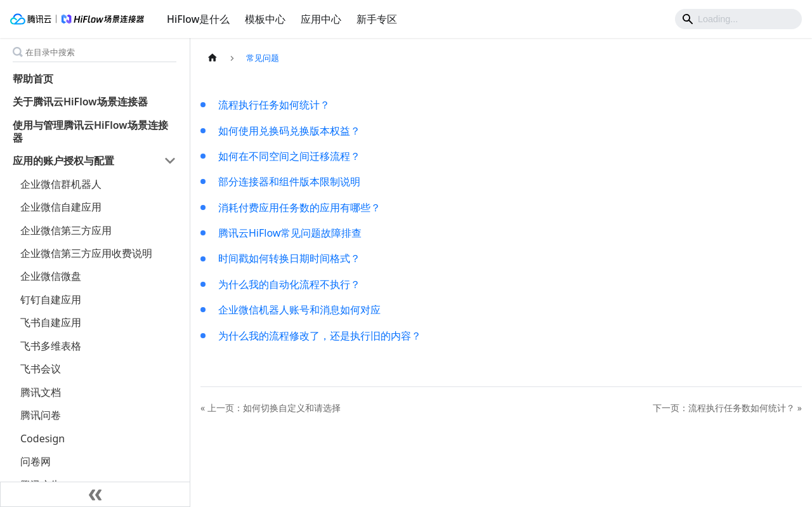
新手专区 (377, 19)
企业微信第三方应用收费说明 (86, 253)
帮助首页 (33, 79)
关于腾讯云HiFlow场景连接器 (80, 102)
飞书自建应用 (51, 322)
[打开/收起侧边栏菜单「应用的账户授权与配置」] (170, 161)
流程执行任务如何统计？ (274, 105)
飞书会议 (41, 369)
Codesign (43, 438)
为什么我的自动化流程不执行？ (289, 284)
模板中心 (265, 19)
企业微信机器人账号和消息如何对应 (299, 310)
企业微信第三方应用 (66, 230)
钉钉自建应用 (51, 300)
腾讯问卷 (41, 415)
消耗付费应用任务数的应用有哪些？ (299, 207)
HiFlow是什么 (198, 19)
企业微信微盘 (51, 276)
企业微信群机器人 (61, 184)
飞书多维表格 (51, 346)
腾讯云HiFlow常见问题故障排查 (290, 233)
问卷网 (36, 461)
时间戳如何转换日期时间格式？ (289, 258)
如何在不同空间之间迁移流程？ (289, 156)
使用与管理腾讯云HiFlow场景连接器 (90, 131)
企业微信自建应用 (61, 207)
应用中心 (321, 19)
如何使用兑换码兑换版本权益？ (289, 131)
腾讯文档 (41, 392)
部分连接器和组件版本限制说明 (289, 181)
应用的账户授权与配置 (63, 161)
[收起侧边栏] (95, 494)
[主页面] (213, 58)
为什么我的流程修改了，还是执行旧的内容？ (320, 336)
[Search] (738, 19)
